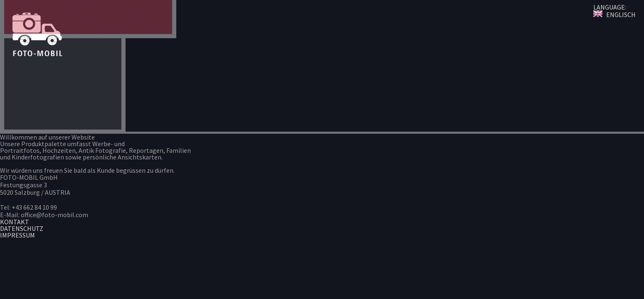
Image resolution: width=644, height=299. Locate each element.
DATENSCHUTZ (22, 228)
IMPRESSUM (17, 235)
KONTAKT (15, 222)
